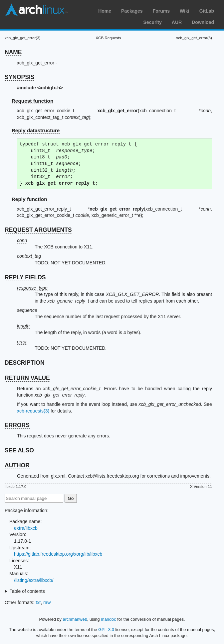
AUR (177, 22)
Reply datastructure (36, 130)
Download (203, 22)
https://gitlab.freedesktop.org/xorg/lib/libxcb (58, 554)
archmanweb (75, 619)
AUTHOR (17, 465)
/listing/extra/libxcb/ (34, 580)
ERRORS (17, 425)
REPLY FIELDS (25, 277)
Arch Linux (37, 10)
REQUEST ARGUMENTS (38, 230)
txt (38, 602)
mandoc (109, 619)
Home (105, 11)
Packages (132, 11)
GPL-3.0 (106, 630)
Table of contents (27, 591)
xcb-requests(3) (33, 411)
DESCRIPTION (25, 363)
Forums (161, 11)
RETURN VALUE (27, 378)
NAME (13, 52)
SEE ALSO (19, 450)
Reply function (29, 199)
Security (153, 22)
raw (47, 602)
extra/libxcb (26, 528)
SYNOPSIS (19, 77)
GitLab (207, 11)
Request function (33, 101)
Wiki (185, 11)
